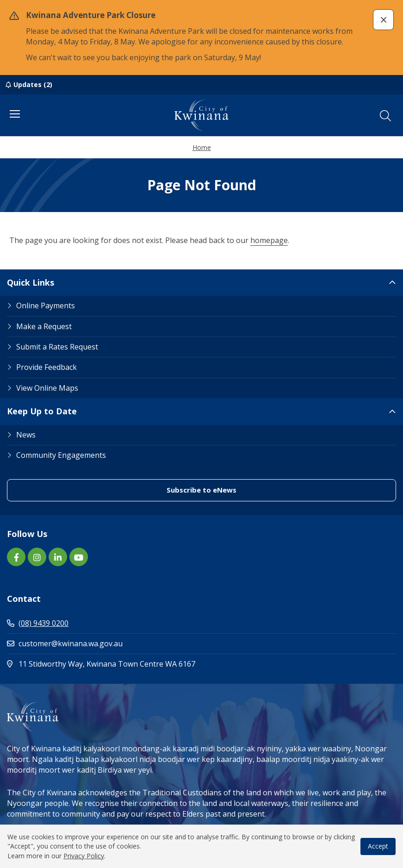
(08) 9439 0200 (38, 623)
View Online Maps (47, 388)
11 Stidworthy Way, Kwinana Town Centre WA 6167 (140, 664)
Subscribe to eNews (201, 490)
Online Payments (46, 306)
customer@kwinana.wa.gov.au (65, 643)
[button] (383, 20)
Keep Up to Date (42, 411)
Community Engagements (61, 455)
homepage (269, 240)
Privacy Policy (84, 856)
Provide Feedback (46, 367)
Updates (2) (33, 84)
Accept (378, 846)
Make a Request (44, 326)
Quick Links (31, 282)
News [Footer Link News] (26, 435)
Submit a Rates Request (57, 347)
